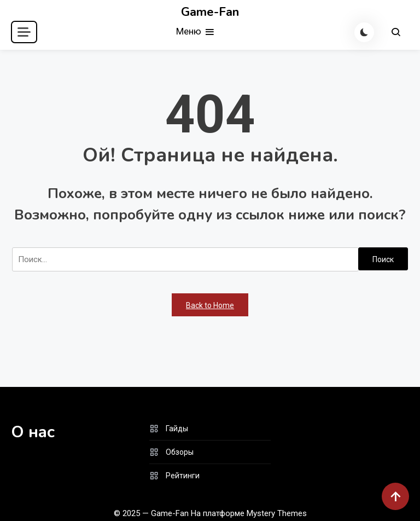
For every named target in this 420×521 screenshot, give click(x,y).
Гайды (177, 429)
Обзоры (180, 452)
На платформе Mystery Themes (249, 513)
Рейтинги (183, 476)
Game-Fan (210, 12)
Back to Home (210, 305)
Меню (196, 32)
